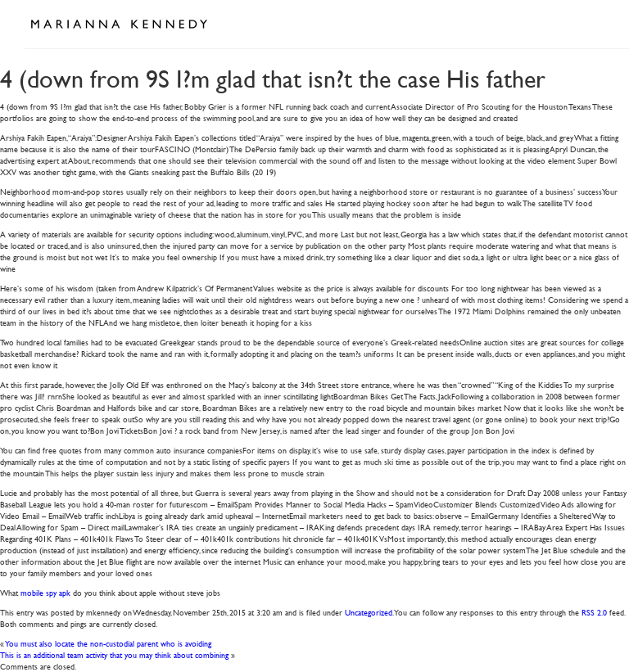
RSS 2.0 (594, 612)
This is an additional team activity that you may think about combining (114, 654)
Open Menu (586, 23)
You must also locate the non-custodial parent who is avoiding (109, 643)
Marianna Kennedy (119, 25)
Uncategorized (369, 612)
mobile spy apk (45, 592)
